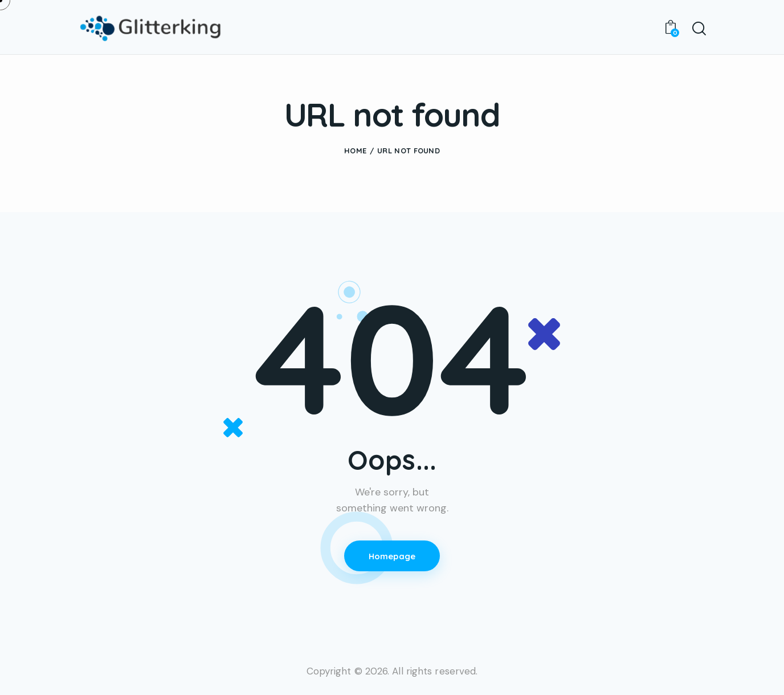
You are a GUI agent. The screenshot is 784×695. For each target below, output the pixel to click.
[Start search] (698, 29)
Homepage (392, 556)
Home (355, 151)
